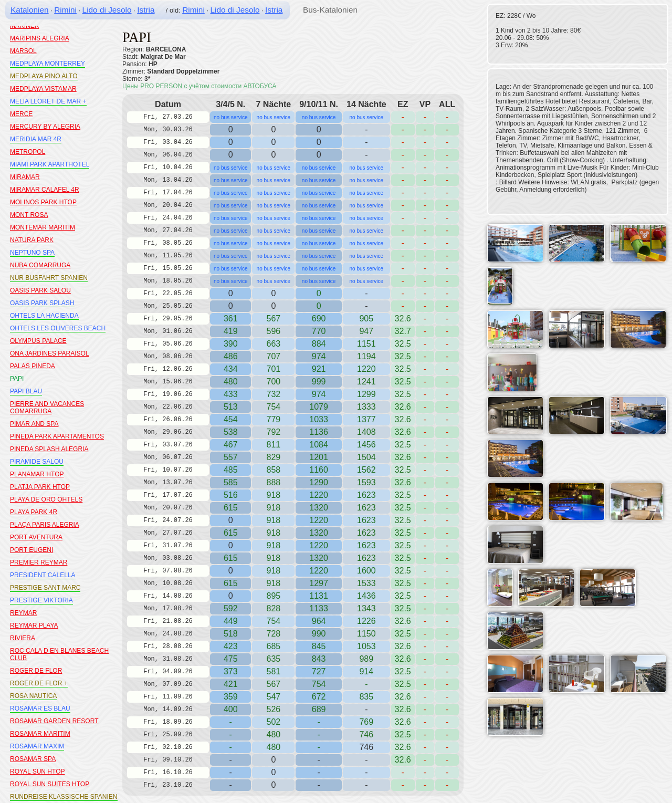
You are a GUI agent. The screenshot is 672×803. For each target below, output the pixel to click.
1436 (366, 596)
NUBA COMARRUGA (40, 265)
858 (273, 470)
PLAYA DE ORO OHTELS (46, 499)
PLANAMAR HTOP (37, 474)
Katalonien (30, 10)
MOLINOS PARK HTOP (43, 202)
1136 (319, 432)
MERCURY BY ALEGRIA (45, 127)
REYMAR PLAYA (34, 625)
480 (231, 382)
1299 (366, 394)
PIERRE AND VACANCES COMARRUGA (47, 408)
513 (231, 407)
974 (319, 356)
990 (319, 634)
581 (273, 671)
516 (231, 495)
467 (231, 445)
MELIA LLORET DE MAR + (48, 101)
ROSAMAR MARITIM (40, 734)
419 (231, 331)
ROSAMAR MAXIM (37, 746)
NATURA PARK (32, 240)
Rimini (65, 10)
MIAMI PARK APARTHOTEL (50, 164)
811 (273, 445)
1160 (319, 470)
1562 (366, 470)
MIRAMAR (25, 177)
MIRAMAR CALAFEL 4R (45, 190)
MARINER (24, 26)
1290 (319, 482)
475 (231, 659)
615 (231, 508)
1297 (319, 583)
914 (366, 671)
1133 (319, 608)
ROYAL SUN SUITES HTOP (50, 784)
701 (273, 369)
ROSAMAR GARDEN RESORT (54, 721)
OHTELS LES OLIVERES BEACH (58, 328)
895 (273, 596)
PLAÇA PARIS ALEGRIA (45, 525)
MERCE (21, 114)
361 (231, 319)
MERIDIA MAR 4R (36, 139)
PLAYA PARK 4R (34, 512)
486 (231, 356)
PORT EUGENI (31, 550)
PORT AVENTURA (36, 537)
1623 (366, 495)
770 (319, 331)
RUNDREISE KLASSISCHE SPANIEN (64, 797)
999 (319, 382)
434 (231, 369)
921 (319, 369)
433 (231, 394)
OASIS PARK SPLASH (42, 303)
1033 (319, 419)
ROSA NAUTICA (33, 696)
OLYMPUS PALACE (38, 341)
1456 (366, 445)
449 (231, 621)
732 (273, 394)
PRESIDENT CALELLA (43, 575)
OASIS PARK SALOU (40, 290)
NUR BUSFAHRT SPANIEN (49, 278)
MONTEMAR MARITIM (43, 227)
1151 (366, 344)
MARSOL (23, 51)
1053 (366, 646)
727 (319, 671)
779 (273, 419)
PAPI (17, 379)
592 (231, 608)
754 (273, 621)
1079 (319, 407)
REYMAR (23, 613)
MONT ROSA (29, 215)
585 (231, 482)
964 (319, 621)
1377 (366, 419)
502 (273, 722)
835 (366, 697)
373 (231, 671)
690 (319, 319)
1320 (319, 508)
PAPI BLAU (26, 391)
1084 (319, 445)
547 (273, 697)
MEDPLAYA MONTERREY (48, 64)
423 (231, 646)
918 (273, 495)
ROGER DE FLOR (36, 671)
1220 (366, 369)
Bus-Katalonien (330, 10)
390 (231, 344)
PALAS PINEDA (33, 366)
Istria (146, 10)
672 (319, 697)
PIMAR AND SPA (34, 424)
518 (231, 634)
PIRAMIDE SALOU (37, 462)
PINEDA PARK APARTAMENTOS (57, 436)
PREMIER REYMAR (39, 562)
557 (231, 457)
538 (231, 432)
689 (319, 709)
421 (231, 684)
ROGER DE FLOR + (39, 683)
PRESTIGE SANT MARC (45, 588)
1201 (319, 457)
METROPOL (28, 152)
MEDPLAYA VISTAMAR (43, 89)
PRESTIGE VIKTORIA (41, 600)
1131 (319, 596)
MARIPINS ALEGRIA (40, 38)
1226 (366, 621)
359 (231, 697)
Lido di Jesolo (107, 10)
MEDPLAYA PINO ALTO (44, 76)
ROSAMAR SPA (33, 759)
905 (366, 319)
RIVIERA (23, 638)
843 (319, 659)
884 (319, 344)
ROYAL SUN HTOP (37, 771)
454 (231, 419)
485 (231, 470)
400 (231, 709)
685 (273, 646)
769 (366, 722)
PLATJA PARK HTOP (40, 487)
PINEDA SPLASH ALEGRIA (49, 449)
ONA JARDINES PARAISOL (50, 353)
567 (273, 319)
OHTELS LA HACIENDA (44, 316)
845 (319, 646)
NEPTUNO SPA (32, 253)
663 (273, 344)
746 (366, 734)
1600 (366, 571)
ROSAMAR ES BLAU (40, 708)
